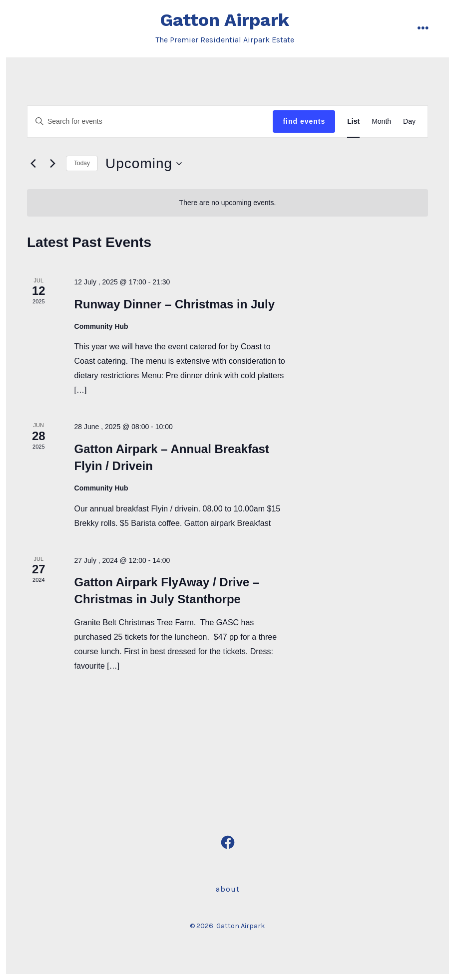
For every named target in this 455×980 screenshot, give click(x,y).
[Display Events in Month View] (381, 122)
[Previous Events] (33, 164)
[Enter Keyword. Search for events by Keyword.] (150, 122)
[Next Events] (52, 164)
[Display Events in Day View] (409, 122)
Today (82, 163)
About (228, 889)
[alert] (227, 203)
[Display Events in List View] (353, 122)
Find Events (304, 121)
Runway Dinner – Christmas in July (175, 304)
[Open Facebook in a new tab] (228, 842)
